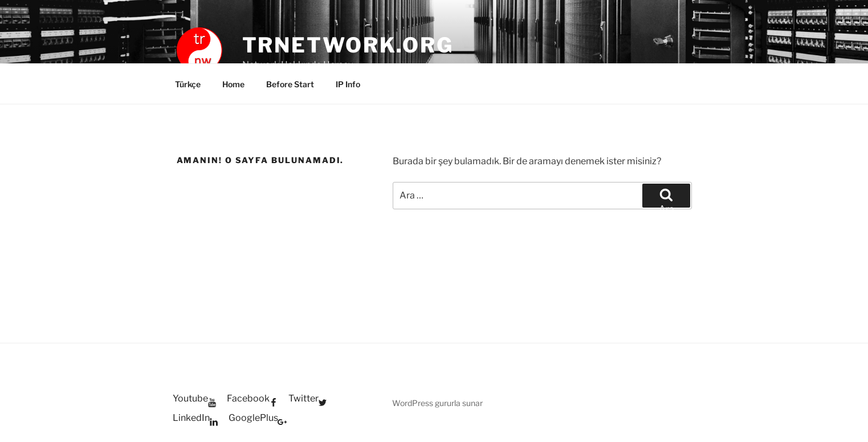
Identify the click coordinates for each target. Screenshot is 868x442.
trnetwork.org (348, 45)
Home (233, 84)
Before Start (290, 84)
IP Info (348, 84)
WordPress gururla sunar (437, 403)
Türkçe (188, 84)
